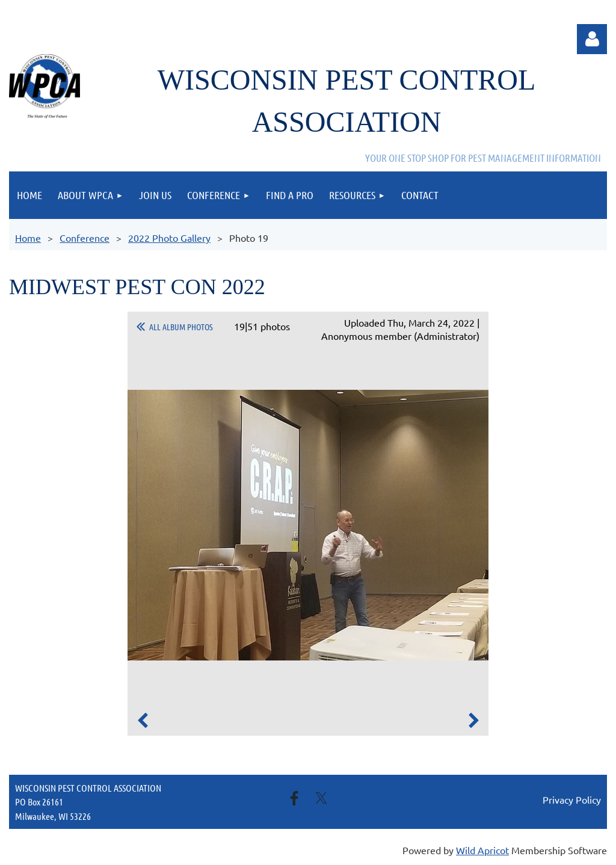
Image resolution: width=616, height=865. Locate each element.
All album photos (181, 327)
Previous (143, 721)
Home (28, 238)
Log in (592, 39)
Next (473, 721)
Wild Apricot (482, 850)
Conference (85, 238)
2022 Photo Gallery (169, 238)
